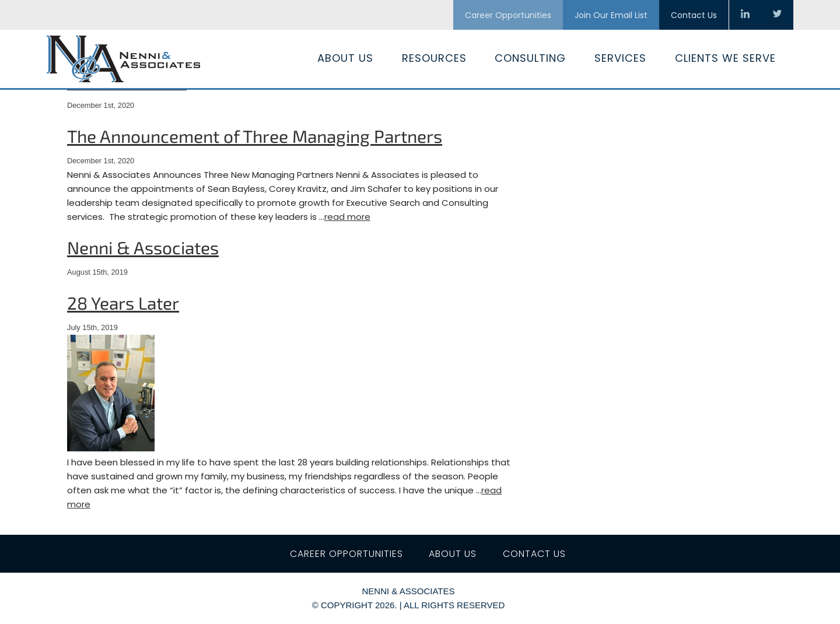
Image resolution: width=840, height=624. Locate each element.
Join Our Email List (611, 15)
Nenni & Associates (143, 247)
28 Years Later (123, 303)
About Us (345, 58)
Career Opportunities (508, 15)
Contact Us (694, 15)
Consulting (530, 58)
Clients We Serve (725, 58)
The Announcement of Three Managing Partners (255, 136)
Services (620, 58)
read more (347, 217)
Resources (434, 58)
